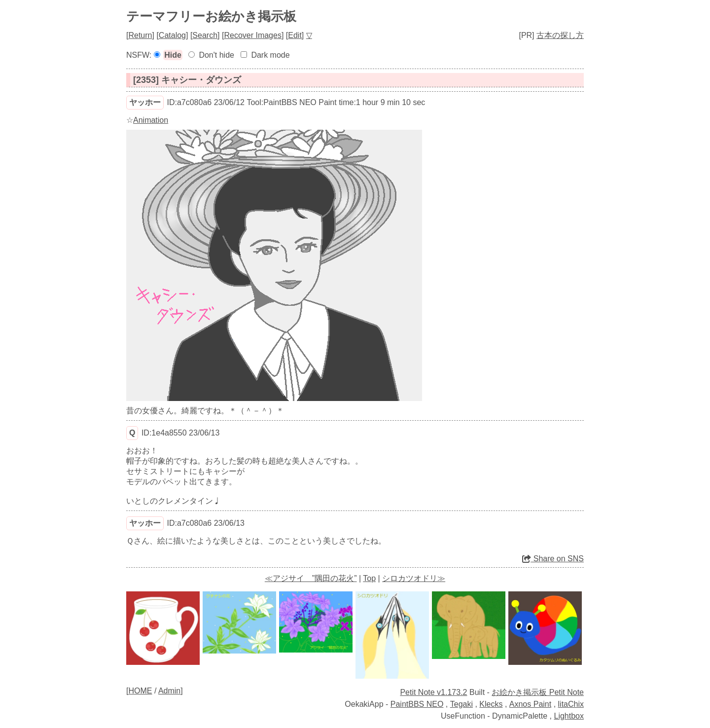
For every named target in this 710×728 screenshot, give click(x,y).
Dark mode (270, 55)
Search (205, 35)
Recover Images (253, 35)
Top (369, 578)
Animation (151, 120)
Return (140, 35)
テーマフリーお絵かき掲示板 (211, 16)
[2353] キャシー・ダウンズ (187, 80)
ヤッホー (145, 102)
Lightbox (569, 716)
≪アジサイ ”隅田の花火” (311, 578)
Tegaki (461, 704)
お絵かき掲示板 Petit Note (538, 692)
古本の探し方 (560, 35)
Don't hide (216, 55)
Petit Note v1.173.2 (433, 692)
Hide (173, 55)
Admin (169, 691)
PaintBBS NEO (417, 704)
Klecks (491, 704)
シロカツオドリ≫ (414, 578)
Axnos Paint (530, 704)
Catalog (172, 35)
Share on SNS (553, 559)
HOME (140, 691)
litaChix (571, 704)
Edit (295, 35)
